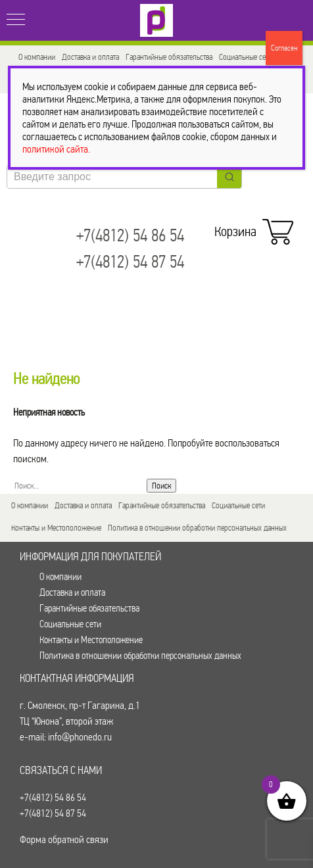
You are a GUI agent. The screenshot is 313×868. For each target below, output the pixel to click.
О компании (37, 57)
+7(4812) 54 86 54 (130, 236)
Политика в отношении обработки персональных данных (197, 528)
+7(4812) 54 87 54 (130, 262)
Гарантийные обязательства (169, 57)
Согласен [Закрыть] (284, 48)
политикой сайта (55, 149)
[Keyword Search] (112, 177)
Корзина (251, 228)
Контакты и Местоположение (56, 528)
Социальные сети (246, 57)
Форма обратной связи (64, 839)
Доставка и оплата (90, 57)
